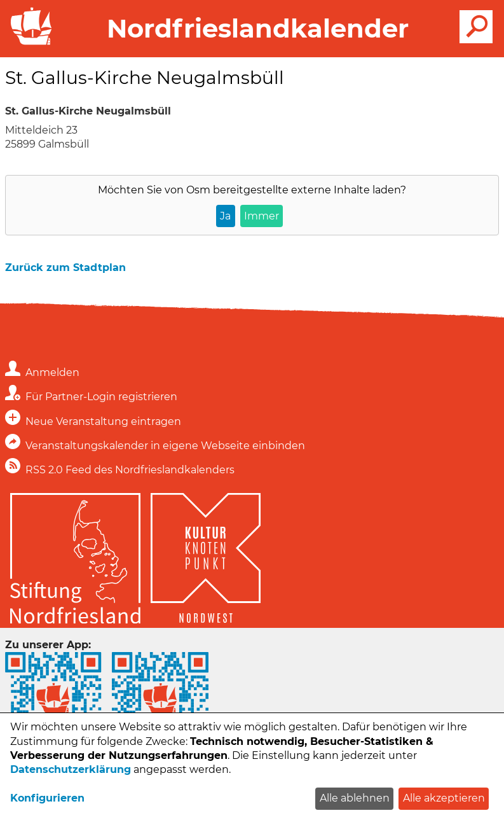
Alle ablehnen (355, 798)
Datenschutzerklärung (71, 769)
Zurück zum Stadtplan (65, 268)
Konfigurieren (47, 798)
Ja (225, 216)
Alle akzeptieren (444, 798)
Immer (262, 216)
